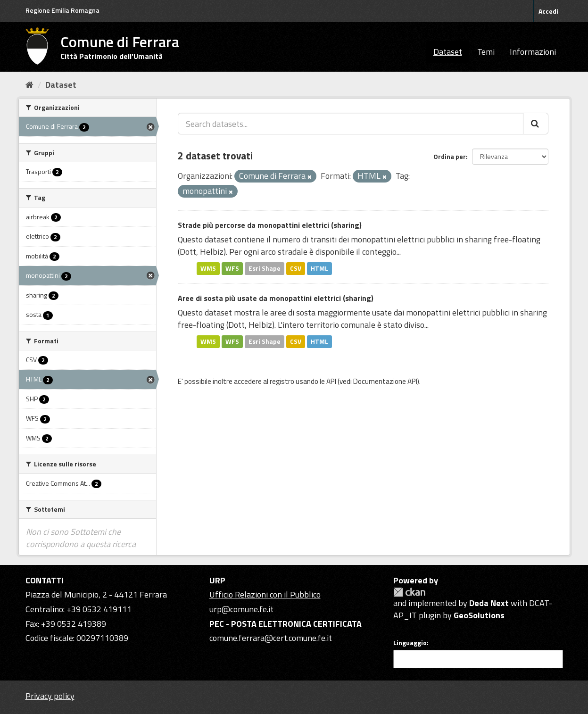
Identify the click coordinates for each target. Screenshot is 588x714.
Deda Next (489, 603)
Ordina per (450, 156)
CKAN (409, 592)
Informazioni (533, 52)
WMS (208, 268)
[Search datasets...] (351, 124)
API (331, 381)
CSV (296, 268)
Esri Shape (265, 268)
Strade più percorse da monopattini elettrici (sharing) (270, 225)
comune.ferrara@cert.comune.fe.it (271, 638)
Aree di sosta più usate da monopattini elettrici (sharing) (276, 298)
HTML (319, 268)
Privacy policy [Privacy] (50, 696)
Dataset (448, 52)
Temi (486, 52)
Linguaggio (410, 643)
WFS (232, 268)
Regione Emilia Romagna (62, 10)
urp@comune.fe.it (241, 609)
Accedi (548, 11)
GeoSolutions (479, 615)
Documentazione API (385, 381)
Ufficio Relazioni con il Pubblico (265, 594)
